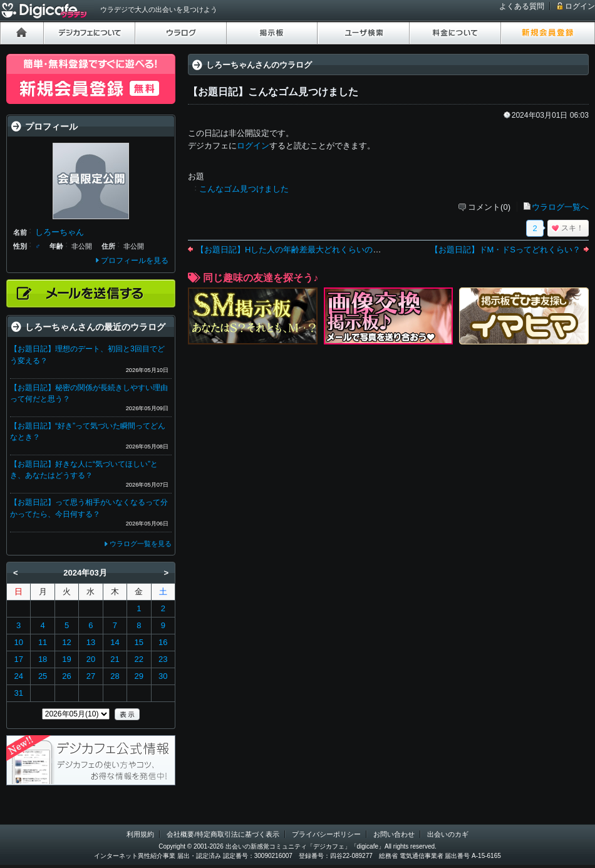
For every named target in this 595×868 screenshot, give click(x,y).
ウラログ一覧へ (560, 207)
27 (91, 676)
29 (139, 676)
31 (18, 693)
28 (115, 676)
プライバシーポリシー (326, 834)
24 (18, 676)
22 (139, 659)
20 (91, 659)
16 (163, 642)
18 (43, 659)
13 (91, 642)
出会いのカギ (448, 834)
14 (115, 642)
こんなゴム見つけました (244, 189)
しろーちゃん (59, 232)
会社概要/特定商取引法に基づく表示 (223, 834)
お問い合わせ (394, 834)
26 (66, 676)
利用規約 (140, 834)
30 (163, 676)
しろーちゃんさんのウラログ (259, 65)
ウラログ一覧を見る (141, 544)
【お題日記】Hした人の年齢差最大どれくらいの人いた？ (301, 250)
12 (66, 642)
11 (43, 642)
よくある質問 (522, 6)
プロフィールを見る (135, 261)
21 (115, 659)
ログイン (580, 6)
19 (66, 659)
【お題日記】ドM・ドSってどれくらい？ (506, 250)
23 (163, 659)
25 (43, 676)
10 (18, 642)
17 (18, 659)
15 (139, 642)
